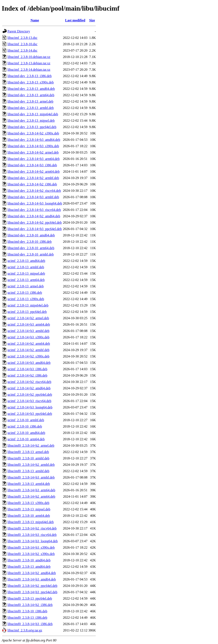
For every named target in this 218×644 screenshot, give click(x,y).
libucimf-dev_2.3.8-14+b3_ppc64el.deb (35, 229)
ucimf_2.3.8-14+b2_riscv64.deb (29, 382)
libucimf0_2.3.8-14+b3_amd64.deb (32, 579)
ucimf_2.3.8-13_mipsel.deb (26, 273)
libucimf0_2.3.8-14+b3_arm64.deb (31, 490)
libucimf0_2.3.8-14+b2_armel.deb (31, 446)
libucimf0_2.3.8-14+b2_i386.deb (30, 605)
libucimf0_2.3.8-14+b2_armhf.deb (31, 465)
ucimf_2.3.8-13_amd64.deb (26, 261)
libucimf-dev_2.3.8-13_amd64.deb (31, 89)
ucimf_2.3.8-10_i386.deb (25, 426)
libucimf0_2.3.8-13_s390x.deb (28, 503)
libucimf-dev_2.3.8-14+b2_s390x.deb (33, 133)
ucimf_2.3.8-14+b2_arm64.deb (29, 344)
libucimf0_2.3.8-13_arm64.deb (29, 484)
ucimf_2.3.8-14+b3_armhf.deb (28, 331)
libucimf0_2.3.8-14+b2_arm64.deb (31, 496)
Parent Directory (19, 31)
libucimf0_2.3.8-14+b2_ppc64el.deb (32, 586)
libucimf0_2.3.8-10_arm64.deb (29, 516)
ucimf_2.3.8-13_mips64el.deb (28, 305)
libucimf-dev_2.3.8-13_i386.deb (30, 76)
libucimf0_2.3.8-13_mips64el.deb (31, 522)
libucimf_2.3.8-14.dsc (22, 50)
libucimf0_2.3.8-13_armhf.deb (28, 471)
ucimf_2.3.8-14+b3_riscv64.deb (29, 401)
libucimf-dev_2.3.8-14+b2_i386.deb (32, 184)
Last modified (75, 20)
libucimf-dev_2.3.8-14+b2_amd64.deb (34, 216)
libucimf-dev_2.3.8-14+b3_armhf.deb (33, 197)
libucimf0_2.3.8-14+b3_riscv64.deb (32, 535)
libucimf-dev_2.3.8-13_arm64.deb (31, 95)
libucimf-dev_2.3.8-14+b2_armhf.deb (33, 178)
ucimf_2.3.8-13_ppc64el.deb (27, 312)
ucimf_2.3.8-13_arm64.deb (26, 280)
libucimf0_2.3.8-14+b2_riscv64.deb (32, 528)
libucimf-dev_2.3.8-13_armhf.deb (31, 108)
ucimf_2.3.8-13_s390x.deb (26, 299)
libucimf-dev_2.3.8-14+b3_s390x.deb (33, 146)
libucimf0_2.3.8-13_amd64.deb (29, 567)
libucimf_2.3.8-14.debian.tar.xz (29, 70)
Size (92, 20)
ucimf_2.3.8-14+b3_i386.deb (27, 369)
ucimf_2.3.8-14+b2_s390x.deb (28, 356)
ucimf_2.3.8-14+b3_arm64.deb (29, 324)
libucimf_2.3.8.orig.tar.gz (25, 630)
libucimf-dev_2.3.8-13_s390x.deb (31, 82)
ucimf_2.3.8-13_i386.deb (25, 293)
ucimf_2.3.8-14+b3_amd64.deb (29, 363)
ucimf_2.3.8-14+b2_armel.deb (28, 318)
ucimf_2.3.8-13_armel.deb (26, 286)
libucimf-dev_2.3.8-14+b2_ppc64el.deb (35, 222)
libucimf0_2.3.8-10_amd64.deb (29, 560)
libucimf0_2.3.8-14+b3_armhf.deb (31, 477)
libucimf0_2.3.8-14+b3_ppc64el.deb (32, 592)
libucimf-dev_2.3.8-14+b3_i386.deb (32, 165)
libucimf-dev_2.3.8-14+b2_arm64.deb (34, 172)
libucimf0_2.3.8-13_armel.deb (28, 452)
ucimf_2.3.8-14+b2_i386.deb (27, 375)
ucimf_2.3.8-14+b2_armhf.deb (28, 350)
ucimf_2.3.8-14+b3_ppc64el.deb (30, 414)
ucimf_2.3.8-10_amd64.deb (26, 433)
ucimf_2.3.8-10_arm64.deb (26, 439)
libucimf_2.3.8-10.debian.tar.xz (29, 57)
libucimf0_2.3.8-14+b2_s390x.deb (31, 554)
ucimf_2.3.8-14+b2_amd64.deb (29, 388)
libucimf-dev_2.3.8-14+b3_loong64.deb (35, 203)
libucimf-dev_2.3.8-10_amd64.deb (31, 235)
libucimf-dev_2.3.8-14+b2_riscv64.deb (34, 191)
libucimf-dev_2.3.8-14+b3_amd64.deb (34, 140)
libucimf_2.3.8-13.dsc (22, 38)
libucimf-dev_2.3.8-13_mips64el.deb (33, 114)
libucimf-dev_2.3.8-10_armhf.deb (31, 254)
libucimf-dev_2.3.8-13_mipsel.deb (31, 121)
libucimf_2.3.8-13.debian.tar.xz (29, 63)
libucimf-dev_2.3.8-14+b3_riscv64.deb (34, 210)
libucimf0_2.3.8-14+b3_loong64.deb (33, 541)
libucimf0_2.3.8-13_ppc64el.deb (30, 598)
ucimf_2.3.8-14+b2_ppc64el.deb (30, 395)
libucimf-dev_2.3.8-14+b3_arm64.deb (34, 159)
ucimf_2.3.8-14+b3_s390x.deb (28, 337)
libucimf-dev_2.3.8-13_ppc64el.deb (32, 127)
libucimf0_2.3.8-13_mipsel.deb (29, 509)
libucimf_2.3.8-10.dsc (22, 44)
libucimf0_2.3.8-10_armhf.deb (28, 458)
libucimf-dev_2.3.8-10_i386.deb (30, 242)
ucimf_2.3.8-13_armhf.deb (26, 267)
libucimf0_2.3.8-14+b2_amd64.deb (32, 573)
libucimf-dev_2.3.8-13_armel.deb (30, 101)
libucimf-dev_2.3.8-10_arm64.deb (31, 248)
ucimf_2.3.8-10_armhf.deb (26, 420)
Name (35, 20)
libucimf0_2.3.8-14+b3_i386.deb (30, 624)
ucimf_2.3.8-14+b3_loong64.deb (30, 407)
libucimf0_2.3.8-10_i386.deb (27, 611)
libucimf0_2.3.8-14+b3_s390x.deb (31, 547)
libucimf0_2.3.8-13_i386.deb (27, 618)
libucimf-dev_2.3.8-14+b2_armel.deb (33, 152)
